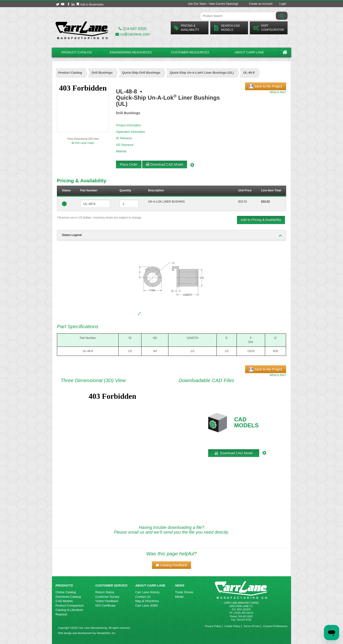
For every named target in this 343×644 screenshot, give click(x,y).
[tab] (171, 235)
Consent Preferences (275, 626)
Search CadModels (227, 28)
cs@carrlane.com (133, 34)
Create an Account (261, 4)
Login (283, 4)
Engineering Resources (131, 52)
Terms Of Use (251, 626)
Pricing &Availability (187, 28)
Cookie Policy (232, 626)
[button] (171, 565)
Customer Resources (190, 52)
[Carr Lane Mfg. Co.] (82, 30)
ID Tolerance (124, 138)
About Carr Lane (249, 52)
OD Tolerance (125, 145)
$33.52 (243, 202)
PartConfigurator (268, 28)
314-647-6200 (133, 29)
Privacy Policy (213, 626)
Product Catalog (76, 52)
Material (121, 151)
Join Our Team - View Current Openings (213, 4)
